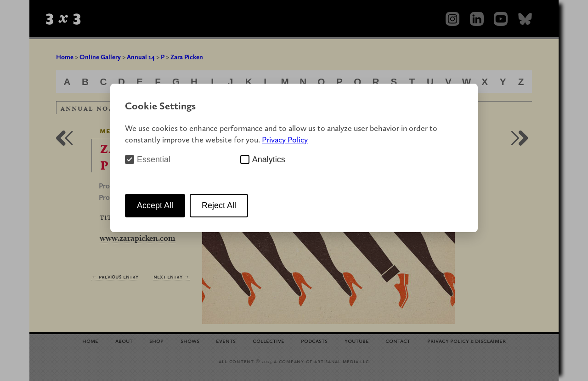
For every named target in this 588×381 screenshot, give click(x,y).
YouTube (357, 340)
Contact (398, 340)
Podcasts (314, 340)
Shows (190, 340)
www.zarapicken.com (138, 238)
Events (226, 340)
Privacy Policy (285, 139)
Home (65, 57)
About (124, 340)
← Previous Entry (115, 276)
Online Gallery (100, 57)
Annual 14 (141, 57)
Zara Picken (187, 57)
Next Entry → (172, 276)
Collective (269, 340)
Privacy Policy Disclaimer (466, 340)
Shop (156, 340)
